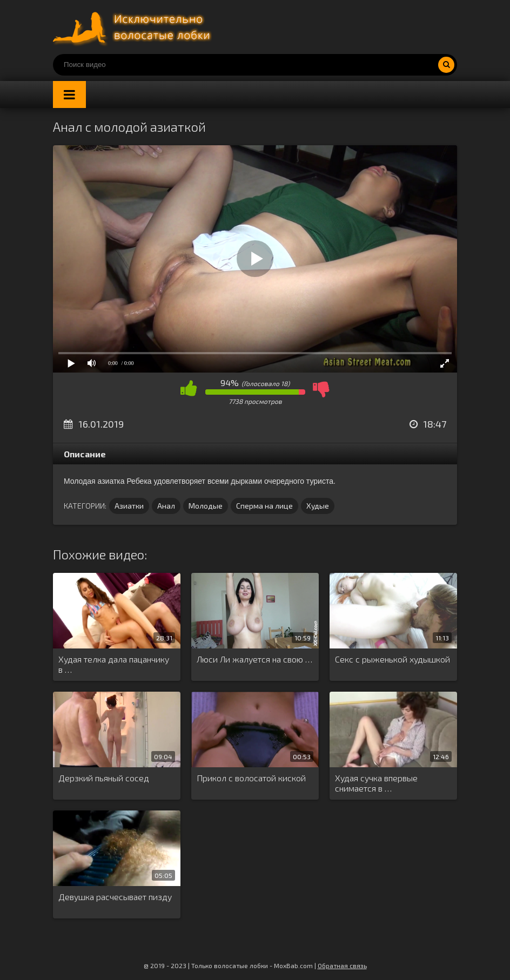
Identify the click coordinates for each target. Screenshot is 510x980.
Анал (166, 506)
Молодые (206, 506)
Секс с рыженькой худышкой (392, 659)
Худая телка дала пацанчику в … (114, 664)
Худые (318, 506)
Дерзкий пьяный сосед (104, 778)
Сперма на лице (264, 506)
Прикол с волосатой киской (251, 778)
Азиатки (129, 506)
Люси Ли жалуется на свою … (254, 659)
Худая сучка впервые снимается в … (376, 783)
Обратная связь (342, 965)
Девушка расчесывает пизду (115, 897)
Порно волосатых (134, 27)
